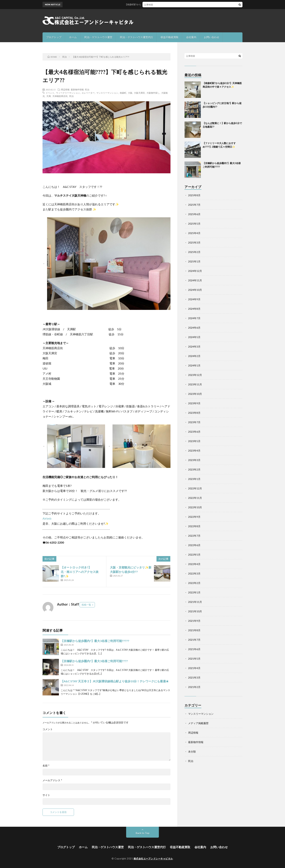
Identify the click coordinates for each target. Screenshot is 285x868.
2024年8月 (194, 309)
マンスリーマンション (107, 93)
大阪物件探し (153, 93)
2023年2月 (194, 469)
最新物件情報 (77, 89)
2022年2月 (194, 583)
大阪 (130, 93)
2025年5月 (194, 224)
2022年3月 (194, 573)
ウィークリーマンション (68, 93)
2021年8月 (194, 630)
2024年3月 (194, 347)
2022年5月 (194, 555)
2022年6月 (194, 545)
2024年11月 (195, 280)
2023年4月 (194, 451)
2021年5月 (194, 659)
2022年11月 (195, 498)
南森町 (123, 93)
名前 (46, 766)
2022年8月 (194, 526)
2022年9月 (194, 517)
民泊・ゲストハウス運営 (98, 37)
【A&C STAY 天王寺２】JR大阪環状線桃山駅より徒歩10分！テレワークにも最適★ (115, 681)
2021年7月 (194, 640)
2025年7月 (194, 205)
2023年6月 (194, 432)
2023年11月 (195, 384)
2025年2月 (194, 252)
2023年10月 (195, 394)
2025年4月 (194, 233)
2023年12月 (195, 375)
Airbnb (47, 518)
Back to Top (143, 833)
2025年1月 (194, 261)
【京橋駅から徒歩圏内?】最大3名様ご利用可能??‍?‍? (94, 661)
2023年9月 (194, 403)
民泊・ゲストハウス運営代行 (137, 37)
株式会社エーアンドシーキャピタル (153, 859)
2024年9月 (194, 299)
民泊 (87, 89)
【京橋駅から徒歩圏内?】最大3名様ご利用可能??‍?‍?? (95, 641)
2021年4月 (194, 668)
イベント (50, 93)
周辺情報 (65, 89)
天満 (49, 96)
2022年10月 (195, 507)
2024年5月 (194, 337)
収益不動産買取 (170, 37)
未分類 (192, 752)
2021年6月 (194, 649)
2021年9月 (194, 621)
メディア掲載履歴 (198, 723)
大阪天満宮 (139, 93)
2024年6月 (194, 328)
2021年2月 (194, 687)
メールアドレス (52, 780)
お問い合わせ (212, 37)
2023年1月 (194, 479)
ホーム (73, 37)
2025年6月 (194, 214)
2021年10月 (195, 611)
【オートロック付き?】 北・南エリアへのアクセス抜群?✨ (82, 572)
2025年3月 (194, 243)
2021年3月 (194, 678)
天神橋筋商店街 (60, 96)
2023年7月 (194, 422)
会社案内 (191, 37)
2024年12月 (195, 271)
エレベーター (88, 93)
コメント (48, 729)
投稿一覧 (86, 605)
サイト (46, 795)
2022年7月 (194, 536)
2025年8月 (194, 195)
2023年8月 (194, 413)
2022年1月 (194, 592)
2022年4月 (194, 564)
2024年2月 (194, 356)
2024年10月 (195, 290)
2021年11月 (195, 602)
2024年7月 (194, 318)
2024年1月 (194, 365)
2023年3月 (194, 460)
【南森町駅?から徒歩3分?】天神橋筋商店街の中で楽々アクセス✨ (162, 4)
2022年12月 (195, 488)
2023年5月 (194, 441)
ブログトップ (54, 37)
